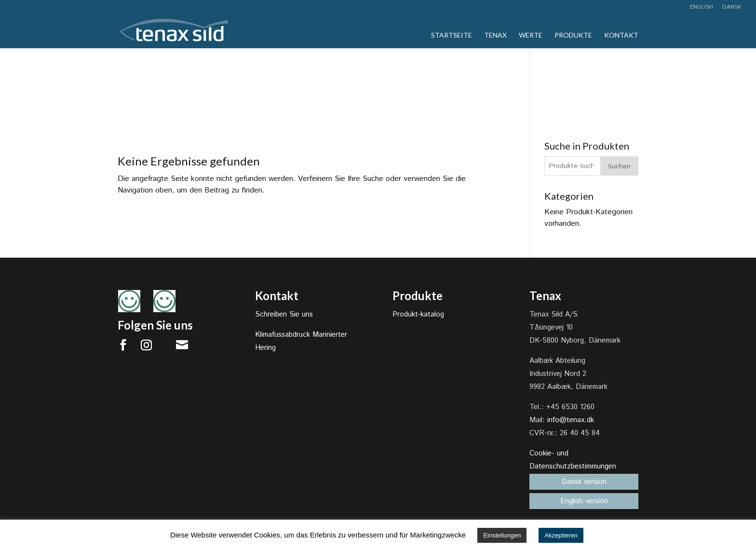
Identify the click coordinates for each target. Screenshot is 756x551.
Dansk (732, 8)
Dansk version (584, 482)
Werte (531, 35)
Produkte (573, 35)
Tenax (495, 35)
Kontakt (621, 35)
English (702, 8)
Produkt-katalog (418, 314)
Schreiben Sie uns (284, 314)
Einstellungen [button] (502, 535)
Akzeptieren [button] (561, 535)
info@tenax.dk (571, 420)
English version (584, 501)
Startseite (452, 35)
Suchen (619, 166)
